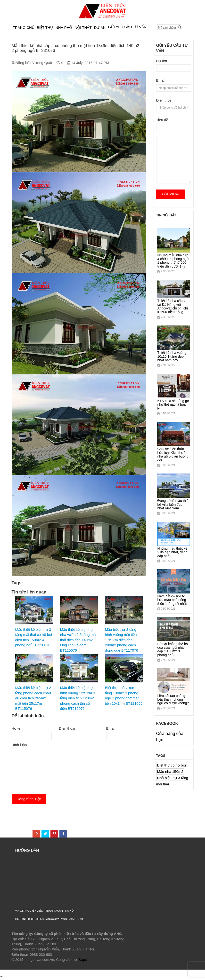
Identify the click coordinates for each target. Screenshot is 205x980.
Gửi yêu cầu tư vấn (127, 27)
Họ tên (17, 728)
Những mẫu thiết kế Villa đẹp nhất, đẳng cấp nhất (172, 552)
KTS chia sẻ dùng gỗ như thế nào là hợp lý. (173, 405)
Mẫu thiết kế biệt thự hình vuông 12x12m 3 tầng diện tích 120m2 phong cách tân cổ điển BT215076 (78, 698)
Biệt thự (45, 28)
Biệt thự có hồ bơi (172, 765)
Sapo (83, 960)
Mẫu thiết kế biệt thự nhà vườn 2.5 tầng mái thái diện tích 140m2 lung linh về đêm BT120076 (78, 640)
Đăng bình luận (29, 799)
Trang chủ (24, 28)
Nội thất (83, 28)
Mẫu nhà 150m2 (170, 771)
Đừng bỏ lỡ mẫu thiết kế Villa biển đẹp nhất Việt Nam (173, 504)
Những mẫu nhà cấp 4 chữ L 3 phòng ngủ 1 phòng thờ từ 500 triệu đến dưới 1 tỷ (173, 261)
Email (111, 728)
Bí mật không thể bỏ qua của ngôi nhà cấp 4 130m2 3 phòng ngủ (173, 649)
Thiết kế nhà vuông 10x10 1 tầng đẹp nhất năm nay (172, 356)
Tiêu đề (162, 120)
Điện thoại (67, 728)
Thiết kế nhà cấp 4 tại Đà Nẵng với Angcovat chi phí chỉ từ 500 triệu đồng (173, 306)
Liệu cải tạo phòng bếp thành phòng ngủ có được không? (173, 699)
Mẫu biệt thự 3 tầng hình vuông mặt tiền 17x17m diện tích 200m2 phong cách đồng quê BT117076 (122, 640)
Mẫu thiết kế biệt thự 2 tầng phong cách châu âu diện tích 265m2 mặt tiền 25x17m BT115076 (33, 698)
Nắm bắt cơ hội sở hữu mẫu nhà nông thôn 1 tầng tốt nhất (172, 600)
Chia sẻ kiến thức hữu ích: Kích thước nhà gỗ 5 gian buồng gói (173, 454)
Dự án (100, 28)
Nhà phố (64, 28)
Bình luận (19, 745)
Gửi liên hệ (171, 194)
